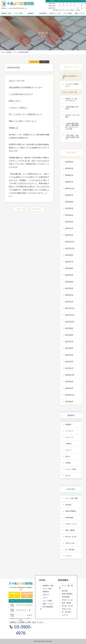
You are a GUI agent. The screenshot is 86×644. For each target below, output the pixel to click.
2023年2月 (69, 228)
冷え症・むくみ (71, 524)
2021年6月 (69, 348)
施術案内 (31, 13)
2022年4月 (69, 282)
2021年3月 (69, 362)
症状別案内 (43, 13)
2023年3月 (69, 222)
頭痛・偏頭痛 (70, 530)
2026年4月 (69, 162)
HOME (42, 580)
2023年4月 (69, 215)
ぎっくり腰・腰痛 (71, 498)
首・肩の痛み (70, 550)
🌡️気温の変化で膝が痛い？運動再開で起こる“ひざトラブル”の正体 (72, 126)
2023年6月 (69, 202)
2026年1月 (69, 182)
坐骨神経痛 (69, 518)
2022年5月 (69, 275)
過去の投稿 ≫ (38, 209)
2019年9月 (69, 402)
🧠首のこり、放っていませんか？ (72, 100)
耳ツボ (68, 476)
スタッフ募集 (68, 13)
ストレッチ (69, 437)
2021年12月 (70, 308)
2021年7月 (69, 342)
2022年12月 (70, 242)
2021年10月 (70, 322)
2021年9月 (69, 328)
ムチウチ (68, 556)
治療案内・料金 (6, 13)
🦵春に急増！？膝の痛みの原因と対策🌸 (72, 137)
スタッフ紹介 (18, 13)
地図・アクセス (80, 13)
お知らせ (46, 595)
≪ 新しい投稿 (21, 209)
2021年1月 (69, 368)
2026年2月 (69, 175)
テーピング (69, 431)
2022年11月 (70, 248)
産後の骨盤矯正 (71, 511)
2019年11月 (70, 395)
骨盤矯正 (68, 424)
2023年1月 (69, 235)
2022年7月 (69, 262)
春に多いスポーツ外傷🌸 (72, 116)
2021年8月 (69, 335)
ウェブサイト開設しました (72, 85)
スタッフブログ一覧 (70, 92)
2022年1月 (69, 302)
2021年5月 (69, 355)
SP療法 (68, 463)
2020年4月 (69, 388)
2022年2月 (69, 295)
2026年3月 (69, 168)
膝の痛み (68, 505)
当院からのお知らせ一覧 (70, 77)
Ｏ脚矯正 (68, 444)
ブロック (68, 450)
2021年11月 (70, 315)
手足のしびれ (70, 543)
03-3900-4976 (22, 630)
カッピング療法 (71, 469)
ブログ (45, 598)
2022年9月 (69, 255)
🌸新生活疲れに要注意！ (72, 108)
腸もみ (68, 456)
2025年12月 (70, 188)
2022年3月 (69, 288)
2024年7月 (69, 195)
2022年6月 (69, 268)
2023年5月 (69, 208)
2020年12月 (70, 375)
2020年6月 (69, 382)
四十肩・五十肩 (71, 537)
